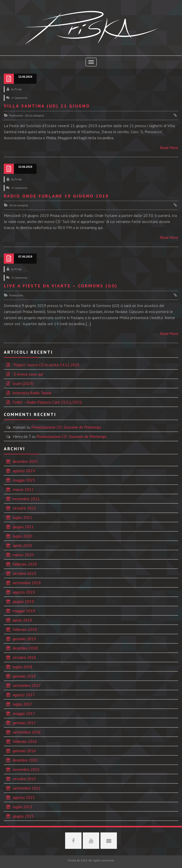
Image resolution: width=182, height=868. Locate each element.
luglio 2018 (22, 667)
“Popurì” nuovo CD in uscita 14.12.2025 (46, 365)
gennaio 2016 (24, 751)
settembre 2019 (27, 583)
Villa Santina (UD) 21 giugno (47, 106)
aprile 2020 (22, 545)
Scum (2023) (23, 383)
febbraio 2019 (25, 629)
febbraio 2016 (25, 741)
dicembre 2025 (25, 461)
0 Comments (20, 98)
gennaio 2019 (24, 639)
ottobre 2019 (24, 573)
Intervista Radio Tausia (32, 393)
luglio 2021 (22, 517)
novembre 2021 (26, 499)
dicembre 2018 (25, 648)
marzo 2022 (23, 489)
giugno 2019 (23, 601)
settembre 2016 (27, 732)
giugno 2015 (23, 816)
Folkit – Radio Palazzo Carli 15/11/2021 (47, 402)
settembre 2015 (27, 788)
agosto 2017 (24, 695)
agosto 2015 (24, 797)
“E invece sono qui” (28, 374)
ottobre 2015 (24, 779)
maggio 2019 (24, 611)
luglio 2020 (22, 536)
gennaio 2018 (24, 676)
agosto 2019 (24, 592)
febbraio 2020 (25, 564)
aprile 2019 (22, 620)
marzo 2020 (23, 555)
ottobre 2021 (24, 508)
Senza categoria (34, 116)
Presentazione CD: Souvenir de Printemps (66, 427)
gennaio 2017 (24, 723)
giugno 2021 (23, 527)
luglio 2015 (22, 807)
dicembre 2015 (25, 760)
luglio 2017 (22, 704)
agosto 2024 (24, 471)
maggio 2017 (24, 713)
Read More (169, 148)
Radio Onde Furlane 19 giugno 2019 (56, 196)
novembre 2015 (26, 769)
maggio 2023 (24, 480)
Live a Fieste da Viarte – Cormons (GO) (61, 286)
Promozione (16, 116)
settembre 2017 (27, 685)
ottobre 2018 (24, 657)
